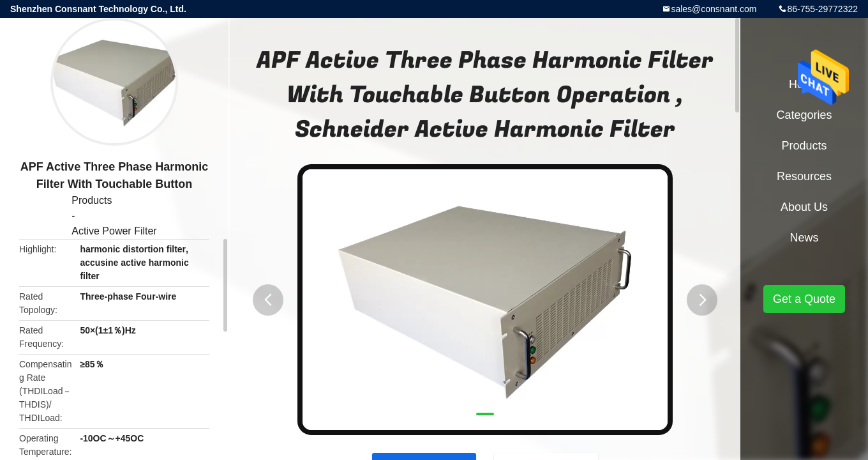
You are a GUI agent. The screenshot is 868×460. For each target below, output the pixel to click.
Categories (804, 115)
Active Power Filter (114, 231)
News (804, 238)
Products (92, 200)
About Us (804, 207)
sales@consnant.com (714, 9)
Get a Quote (804, 299)
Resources (804, 176)
